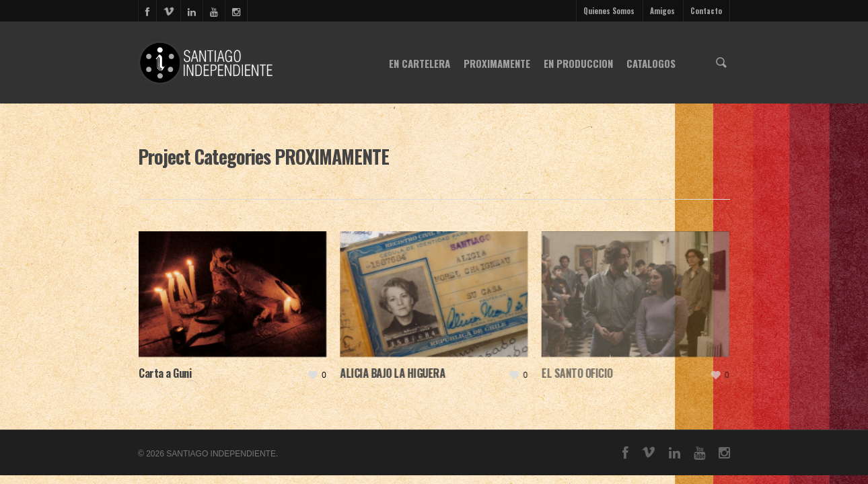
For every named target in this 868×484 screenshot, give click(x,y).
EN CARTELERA (420, 63)
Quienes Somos (609, 11)
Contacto (706, 11)
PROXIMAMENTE (497, 63)
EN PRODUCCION (578, 63)
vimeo (168, 11)
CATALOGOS (651, 63)
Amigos (662, 11)
